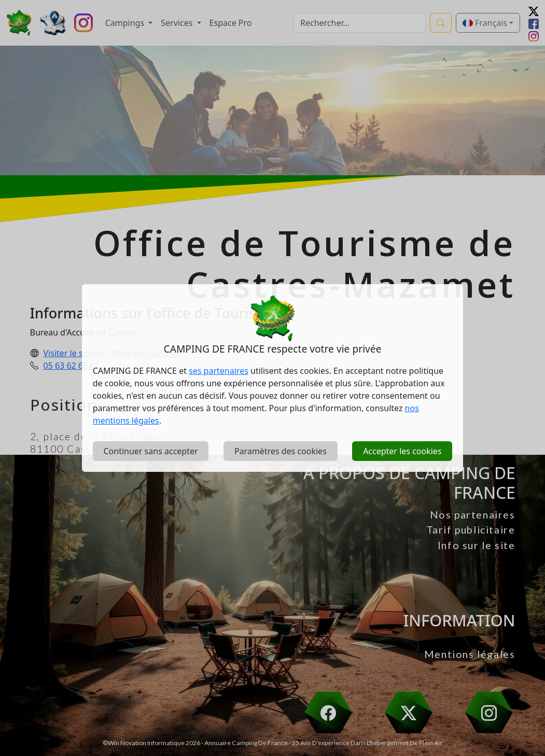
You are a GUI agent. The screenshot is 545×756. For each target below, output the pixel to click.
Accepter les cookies (402, 451)
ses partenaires (219, 371)
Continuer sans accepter (150, 451)
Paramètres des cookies (281, 451)
